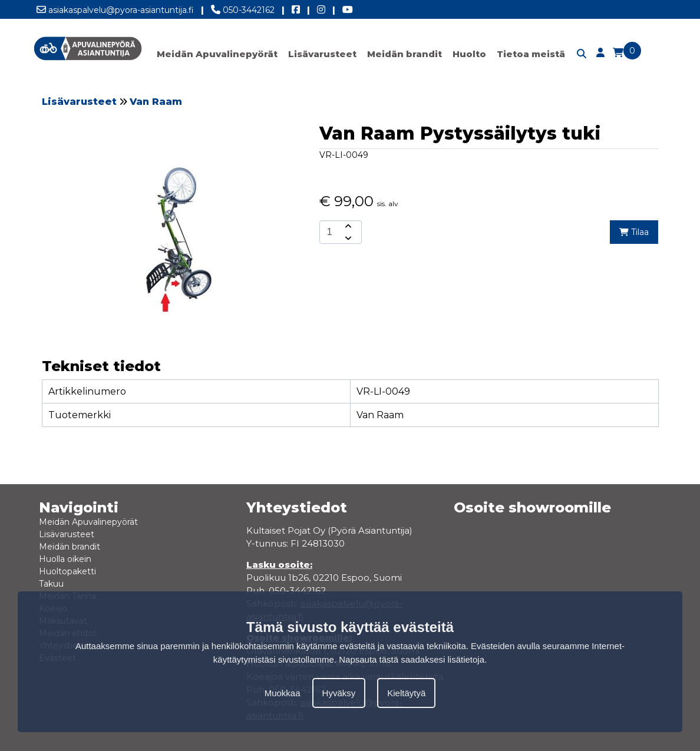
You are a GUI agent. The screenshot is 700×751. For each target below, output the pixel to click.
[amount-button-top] (347, 226)
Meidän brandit (405, 54)
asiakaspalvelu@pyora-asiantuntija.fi (115, 8)
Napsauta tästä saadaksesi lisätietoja (412, 659)
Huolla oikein (65, 559)
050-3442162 (243, 8)
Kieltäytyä (406, 693)
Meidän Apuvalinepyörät (217, 54)
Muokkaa (283, 693)
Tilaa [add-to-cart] (634, 232)
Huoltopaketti (67, 571)
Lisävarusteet (322, 54)
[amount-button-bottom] (347, 238)
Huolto (469, 54)
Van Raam (156, 102)
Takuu (51, 584)
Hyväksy (339, 693)
